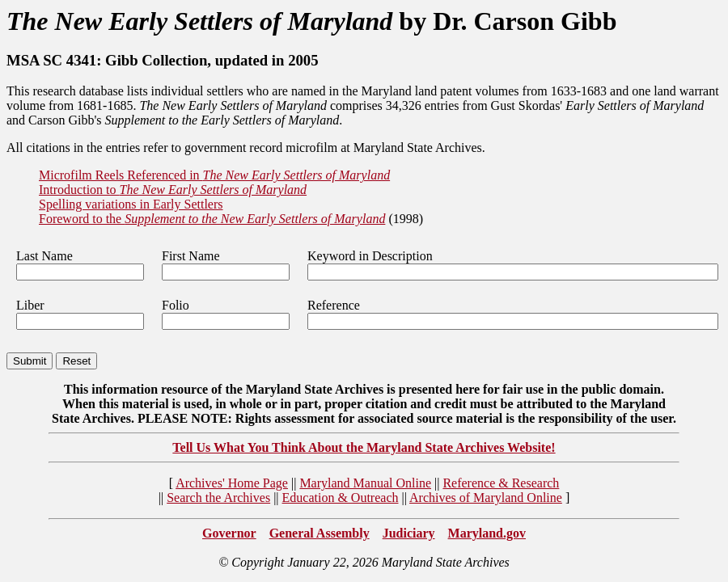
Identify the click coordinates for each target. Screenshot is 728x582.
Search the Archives (218, 498)
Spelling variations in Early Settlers (131, 204)
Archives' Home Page (232, 483)
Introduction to (173, 190)
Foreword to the (212, 219)
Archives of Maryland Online (486, 498)
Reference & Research (501, 483)
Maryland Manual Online (365, 483)
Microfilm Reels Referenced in (214, 175)
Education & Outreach (341, 498)
